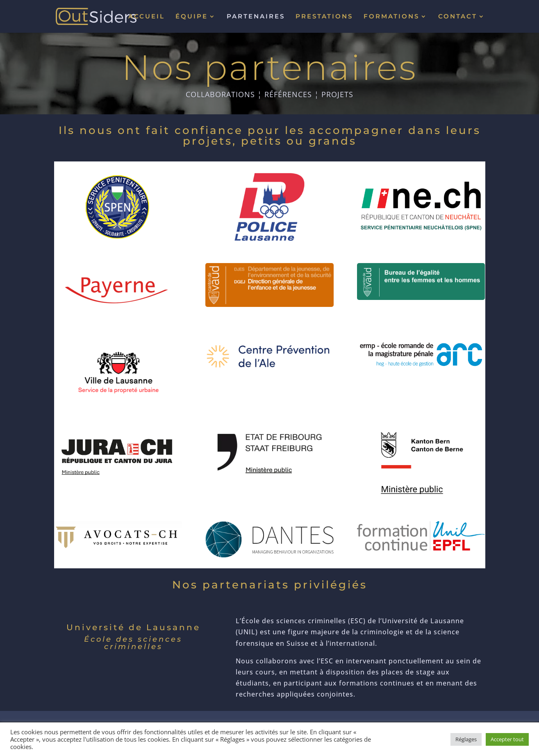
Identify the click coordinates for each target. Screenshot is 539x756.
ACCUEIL (147, 17)
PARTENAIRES (256, 17)
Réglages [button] (466, 739)
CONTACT (458, 17)
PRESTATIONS (324, 17)
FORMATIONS (391, 17)
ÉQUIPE (192, 17)
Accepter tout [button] (507, 739)
